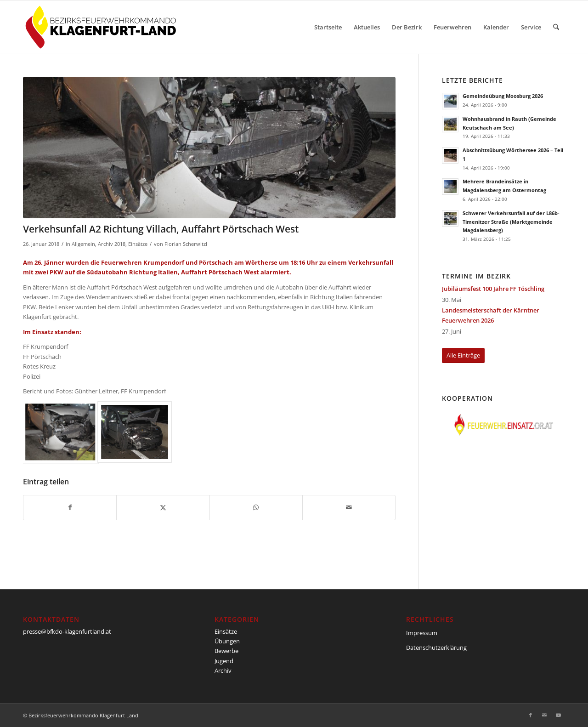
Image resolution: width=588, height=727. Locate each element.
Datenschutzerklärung (436, 647)
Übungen (227, 641)
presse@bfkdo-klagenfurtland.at (67, 631)
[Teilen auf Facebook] (70, 507)
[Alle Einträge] (463, 355)
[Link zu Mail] (544, 715)
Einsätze (138, 244)
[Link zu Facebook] (531, 715)
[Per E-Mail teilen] (349, 507)
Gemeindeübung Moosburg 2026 (503, 96)
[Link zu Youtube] (558, 715)
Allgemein (83, 244)
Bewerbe (226, 651)
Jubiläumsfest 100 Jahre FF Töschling (493, 289)
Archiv (223, 670)
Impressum (422, 633)
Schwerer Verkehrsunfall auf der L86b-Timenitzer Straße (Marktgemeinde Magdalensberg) (511, 222)
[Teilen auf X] (163, 507)
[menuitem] (328, 27)
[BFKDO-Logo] (103, 27)
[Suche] (556, 27)
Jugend (224, 661)
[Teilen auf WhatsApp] (256, 507)
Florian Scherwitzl (186, 244)
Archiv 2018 (112, 244)
